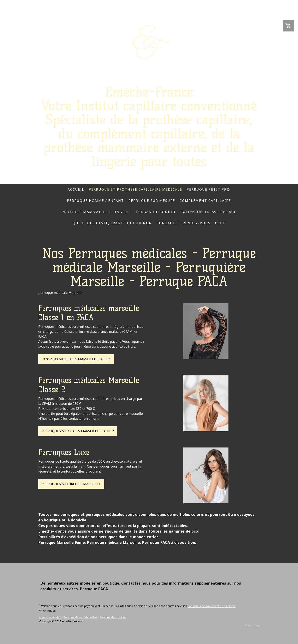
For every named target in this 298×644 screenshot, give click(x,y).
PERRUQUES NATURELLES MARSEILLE (71, 484)
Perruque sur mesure (152, 201)
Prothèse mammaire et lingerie (96, 212)
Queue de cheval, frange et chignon (112, 223)
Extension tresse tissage (208, 212)
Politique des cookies (113, 617)
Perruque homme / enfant (96, 201)
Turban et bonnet (156, 212)
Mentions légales (50, 617)
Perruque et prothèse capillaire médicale (135, 189)
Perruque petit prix (209, 189)
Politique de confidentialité (80, 617)
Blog (220, 223)
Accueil (76, 189)
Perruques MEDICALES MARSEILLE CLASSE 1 (76, 359)
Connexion (252, 625)
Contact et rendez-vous (184, 223)
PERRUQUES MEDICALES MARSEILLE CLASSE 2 (78, 431)
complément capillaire (205, 201)
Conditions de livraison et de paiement (211, 606)
